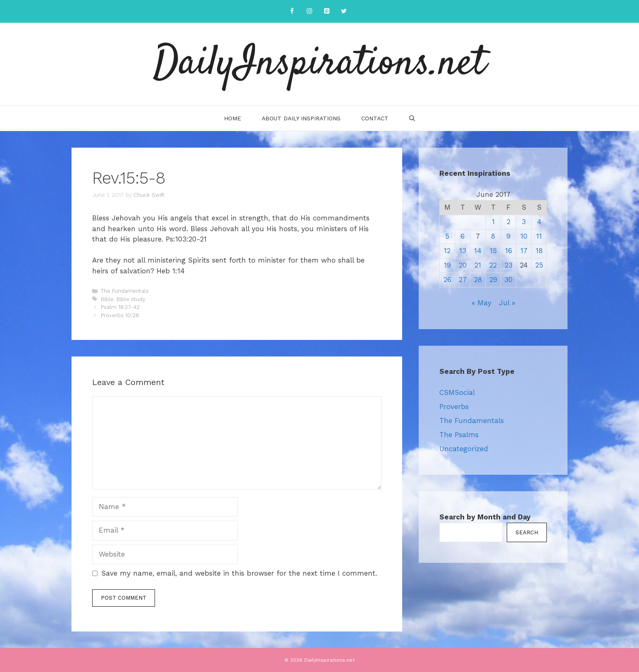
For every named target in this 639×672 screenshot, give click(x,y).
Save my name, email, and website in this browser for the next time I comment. (239, 573)
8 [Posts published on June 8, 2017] (493, 236)
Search (527, 532)
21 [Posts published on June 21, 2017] (478, 265)
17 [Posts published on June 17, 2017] (524, 251)
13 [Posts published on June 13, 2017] (463, 251)
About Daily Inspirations (301, 118)
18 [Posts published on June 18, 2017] (539, 251)
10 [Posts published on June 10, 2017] (524, 236)
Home (232, 118)
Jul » (507, 303)
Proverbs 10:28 (120, 315)
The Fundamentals (125, 291)
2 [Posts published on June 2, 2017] (509, 222)
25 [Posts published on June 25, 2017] (539, 265)
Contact (375, 118)
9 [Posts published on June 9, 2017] (508, 236)
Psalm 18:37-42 (120, 307)
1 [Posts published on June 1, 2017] (493, 222)
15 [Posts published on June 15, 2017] (493, 251)
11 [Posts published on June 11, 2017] (539, 236)
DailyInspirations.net (319, 64)
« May (482, 303)
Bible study (131, 299)
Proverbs (454, 407)
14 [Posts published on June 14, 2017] (478, 251)
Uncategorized (464, 449)
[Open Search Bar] (412, 118)
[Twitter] (344, 11)
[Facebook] (292, 11)
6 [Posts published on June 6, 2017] (463, 236)
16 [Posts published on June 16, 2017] (509, 251)
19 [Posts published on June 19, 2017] (447, 265)
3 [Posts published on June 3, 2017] (524, 222)
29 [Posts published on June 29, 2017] (493, 280)
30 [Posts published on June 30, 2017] (508, 280)
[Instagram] (309, 11)
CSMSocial (457, 392)
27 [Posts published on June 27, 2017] (463, 280)
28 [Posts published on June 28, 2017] (478, 280)
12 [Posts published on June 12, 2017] (447, 251)
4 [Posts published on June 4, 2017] (539, 222)
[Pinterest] (327, 11)
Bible (107, 299)
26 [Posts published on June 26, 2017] (447, 280)
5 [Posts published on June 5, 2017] (447, 236)
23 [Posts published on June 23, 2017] (509, 265)
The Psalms (459, 435)
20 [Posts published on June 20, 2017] (463, 265)
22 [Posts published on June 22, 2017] (493, 265)
